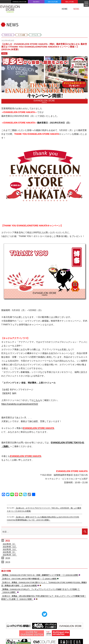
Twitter (44, 614)
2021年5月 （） (9, 544)
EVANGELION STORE (20, 2)
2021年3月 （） (10, 549)
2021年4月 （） (10, 547)
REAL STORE (70, 2)
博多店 (4, 53)
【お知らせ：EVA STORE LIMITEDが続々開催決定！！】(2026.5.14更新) (29, 579)
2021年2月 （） (9, 552)
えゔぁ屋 (40, 585)
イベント (58, 579)
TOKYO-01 (79, 575)
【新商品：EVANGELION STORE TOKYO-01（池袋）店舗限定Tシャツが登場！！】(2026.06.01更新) (40, 575)
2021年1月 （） (10, 555)
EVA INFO (36, 2)
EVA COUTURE (53, 2)
